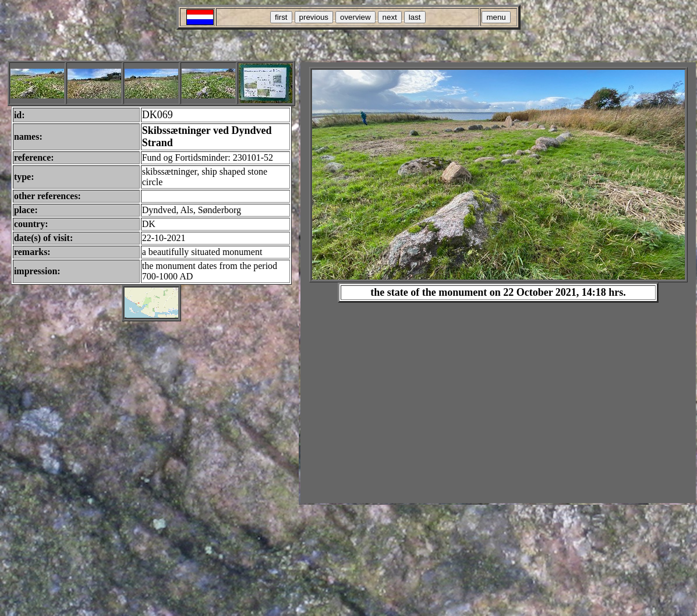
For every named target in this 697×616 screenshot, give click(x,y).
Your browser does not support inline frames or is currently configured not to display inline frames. (498, 283)
